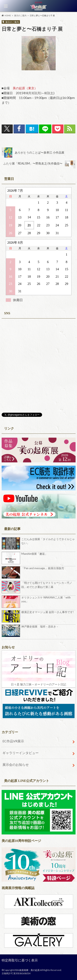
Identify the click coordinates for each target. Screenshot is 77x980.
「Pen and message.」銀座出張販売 (43, 568)
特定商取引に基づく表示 (20, 960)
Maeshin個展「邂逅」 (34, 554)
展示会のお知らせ (16, 764)
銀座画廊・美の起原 (29, 970)
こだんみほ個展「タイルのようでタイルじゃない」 (48, 541)
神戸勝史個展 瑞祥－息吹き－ (40, 626)
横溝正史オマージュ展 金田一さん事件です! (48, 612)
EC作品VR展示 (13, 741)
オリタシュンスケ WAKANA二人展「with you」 (46, 599)
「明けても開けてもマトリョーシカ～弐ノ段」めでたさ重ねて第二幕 (47, 585)
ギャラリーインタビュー (21, 753)
